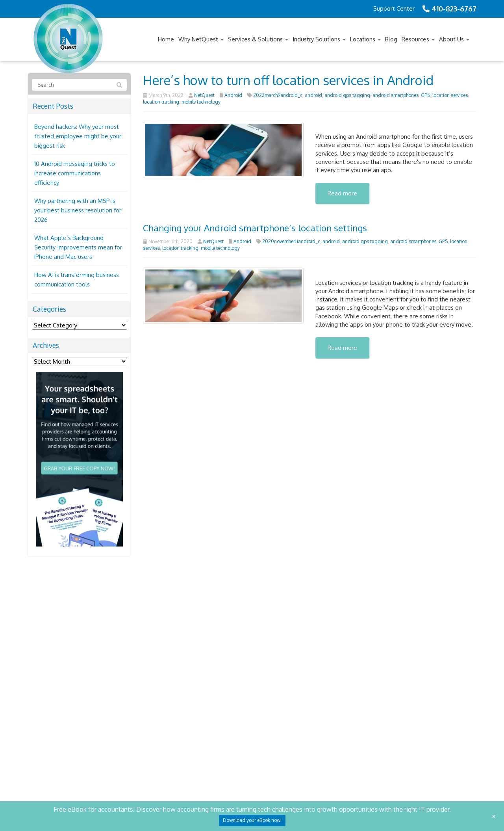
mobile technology (201, 102)
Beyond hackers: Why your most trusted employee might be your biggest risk (78, 136)
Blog (391, 39)
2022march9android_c (278, 95)
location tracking (161, 102)
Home (166, 39)
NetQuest (204, 95)
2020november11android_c (291, 241)
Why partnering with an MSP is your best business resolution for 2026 (78, 210)
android (313, 95)
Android (233, 95)
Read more (342, 193)
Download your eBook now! (252, 820)
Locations (365, 39)
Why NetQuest (201, 39)
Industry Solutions (319, 39)
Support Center (394, 8)
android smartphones (396, 95)
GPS (425, 95)
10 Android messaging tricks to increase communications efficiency (75, 173)
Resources (418, 39)
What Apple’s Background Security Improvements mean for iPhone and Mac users (78, 247)
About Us (454, 39)
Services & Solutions (258, 39)
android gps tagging (347, 95)
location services (450, 95)
